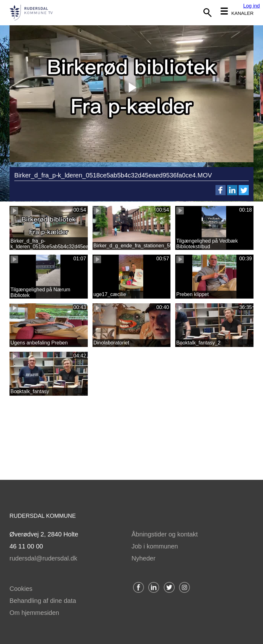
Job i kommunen (155, 546)
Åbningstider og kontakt (165, 534)
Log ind (252, 6)
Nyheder (144, 558)
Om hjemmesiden (34, 613)
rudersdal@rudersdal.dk (43, 558)
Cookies (21, 589)
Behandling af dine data (43, 601)
